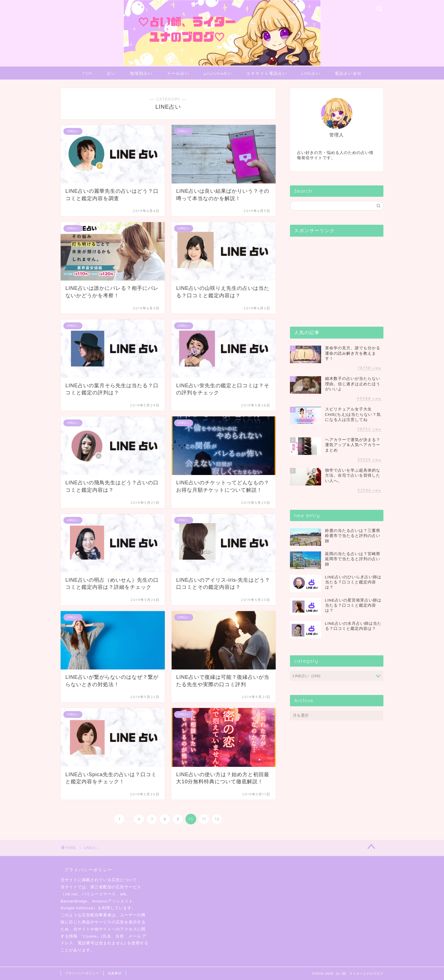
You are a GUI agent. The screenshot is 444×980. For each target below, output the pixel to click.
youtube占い (218, 73)
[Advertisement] (332, 276)
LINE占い (311, 73)
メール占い (178, 73)
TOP (87, 73)
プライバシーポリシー (82, 973)
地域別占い (141, 73)
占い (111, 73)
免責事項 (115, 973)
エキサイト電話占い (267, 73)
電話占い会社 (348, 73)
